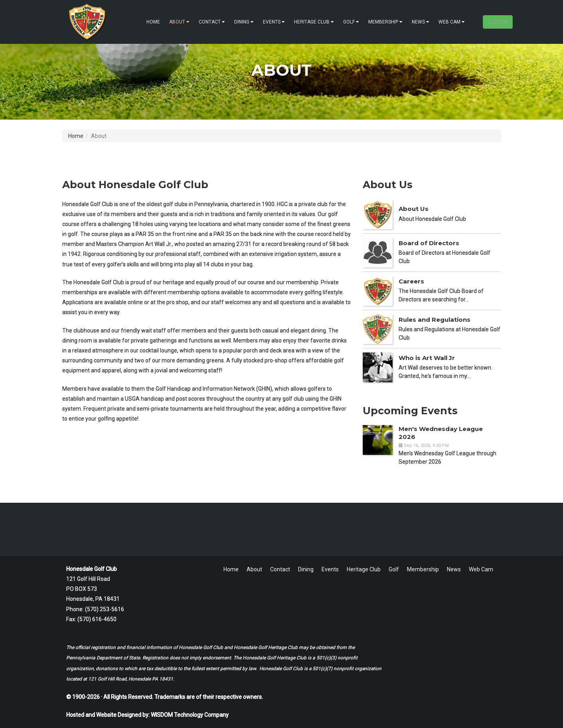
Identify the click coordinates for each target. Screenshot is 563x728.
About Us (414, 209)
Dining (244, 22)
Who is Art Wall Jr (427, 358)
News (421, 22)
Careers (411, 281)
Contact (212, 22)
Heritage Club (314, 22)
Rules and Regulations (435, 320)
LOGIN (498, 22)
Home (153, 22)
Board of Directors (429, 243)
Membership (385, 22)
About (179, 22)
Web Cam (452, 22)
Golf (351, 22)
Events (274, 22)
